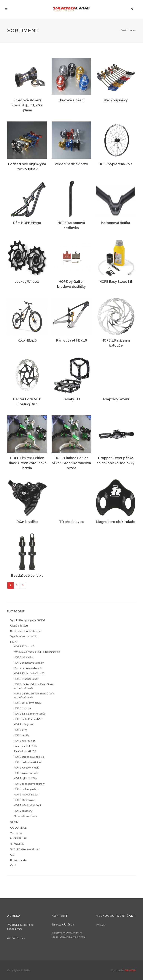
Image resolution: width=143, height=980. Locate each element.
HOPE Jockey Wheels (26, 767)
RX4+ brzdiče (27, 522)
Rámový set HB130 (25, 751)
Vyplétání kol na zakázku (24, 636)
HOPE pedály (22, 735)
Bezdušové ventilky (27, 575)
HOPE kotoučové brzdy (27, 703)
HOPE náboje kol (24, 724)
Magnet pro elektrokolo (116, 522)
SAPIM (14, 822)
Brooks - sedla (18, 860)
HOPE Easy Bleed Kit (116, 282)
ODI (13, 855)
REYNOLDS (17, 844)
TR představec (71, 522)
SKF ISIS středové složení (25, 849)
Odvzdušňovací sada (26, 816)
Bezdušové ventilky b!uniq (25, 631)
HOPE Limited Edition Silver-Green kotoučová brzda (71, 463)
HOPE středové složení (27, 805)
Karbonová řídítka (116, 223)
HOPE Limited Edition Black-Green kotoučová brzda (27, 463)
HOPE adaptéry (23, 811)
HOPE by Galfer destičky (28, 719)
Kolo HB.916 (27, 340)
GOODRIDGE (18, 828)
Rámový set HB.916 (71, 340)
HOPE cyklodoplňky (25, 778)
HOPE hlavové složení (26, 794)
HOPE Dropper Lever (26, 679)
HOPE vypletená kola (116, 164)
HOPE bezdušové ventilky (29, 663)
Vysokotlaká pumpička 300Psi (27, 620)
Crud (13, 865)
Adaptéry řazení (116, 399)
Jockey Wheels (27, 282)
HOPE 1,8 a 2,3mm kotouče (30, 714)
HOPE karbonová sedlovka (29, 757)
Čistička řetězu (19, 626)
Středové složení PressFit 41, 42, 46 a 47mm (27, 105)
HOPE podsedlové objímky (29, 784)
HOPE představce (24, 800)
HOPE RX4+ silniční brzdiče (30, 673)
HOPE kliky (20, 730)
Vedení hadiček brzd (71, 164)
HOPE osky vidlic (24, 657)
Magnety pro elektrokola (28, 668)
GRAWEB (130, 970)
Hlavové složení (71, 100)
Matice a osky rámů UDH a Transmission (37, 652)
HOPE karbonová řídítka (28, 762)
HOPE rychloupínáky (26, 789)
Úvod (123, 30)
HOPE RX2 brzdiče (25, 646)
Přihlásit (101, 925)
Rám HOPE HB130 (27, 223)
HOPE (133, 30)
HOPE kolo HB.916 (25, 740)
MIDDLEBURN (19, 838)
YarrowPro (16, 833)
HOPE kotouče (23, 708)
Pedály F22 (71, 399)
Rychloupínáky (116, 100)
